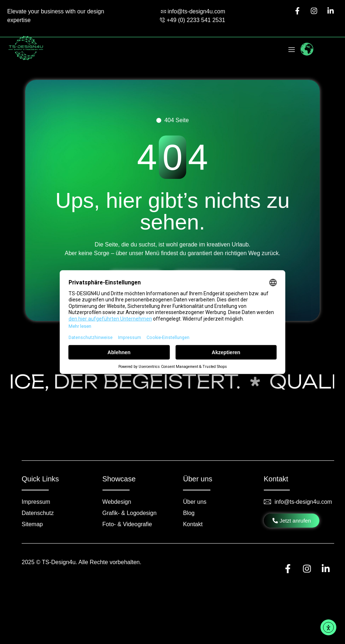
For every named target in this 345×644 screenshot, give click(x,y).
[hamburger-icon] (292, 50)
